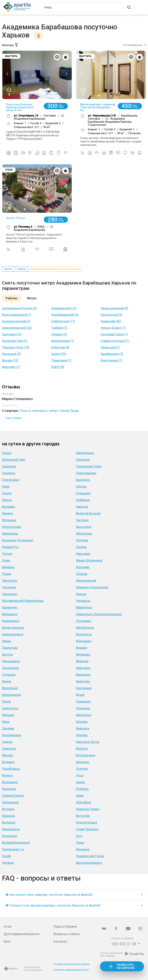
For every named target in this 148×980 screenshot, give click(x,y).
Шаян (80, 796)
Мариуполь (84, 607)
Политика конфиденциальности (71, 970)
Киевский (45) (111, 321)
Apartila (8, 269)
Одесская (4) (60, 347)
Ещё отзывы (14, 418)
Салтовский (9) (111, 315)
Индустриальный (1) (17, 315)
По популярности (133, 45)
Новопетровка (86, 822)
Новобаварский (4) (65, 315)
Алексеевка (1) (111, 360)
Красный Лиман (88, 809)
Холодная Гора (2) (15, 341)
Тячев (80, 843)
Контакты (60, 942)
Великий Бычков (88, 513)
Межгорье (84, 715)
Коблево (82, 789)
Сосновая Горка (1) (114, 334)
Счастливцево (86, 473)
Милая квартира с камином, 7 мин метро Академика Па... (98, 107)
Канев (80, 782)
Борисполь (84, 634)
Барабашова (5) (112, 354)
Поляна (81, 547)
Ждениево (84, 641)
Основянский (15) (64, 308)
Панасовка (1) (61, 360)
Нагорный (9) (11, 354)
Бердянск (83, 480)
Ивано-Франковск (89, 560)
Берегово (83, 681)
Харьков (21, 269)
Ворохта (82, 749)
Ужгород (82, 520)
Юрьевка (83, 849)
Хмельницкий (86, 581)
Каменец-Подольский (92, 587)
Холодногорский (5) (16, 321)
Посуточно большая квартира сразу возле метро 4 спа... (20, 107)
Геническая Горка (89, 466)
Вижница (82, 728)
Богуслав (83, 816)
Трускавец (84, 621)
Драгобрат (84, 802)
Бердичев (83, 675)
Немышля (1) (110, 347)
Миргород (83, 668)
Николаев (83, 554)
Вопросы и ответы (67, 934)
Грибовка (83, 500)
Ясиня (80, 695)
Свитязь (82, 735)
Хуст (79, 836)
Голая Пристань (87, 829)
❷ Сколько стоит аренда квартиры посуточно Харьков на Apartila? (53, 905)
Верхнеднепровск (89, 863)
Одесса (81, 487)
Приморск (83, 702)
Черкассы (83, 601)
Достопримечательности (22, 934)
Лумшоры (83, 493)
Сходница (83, 708)
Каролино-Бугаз (88, 742)
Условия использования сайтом (72, 964)
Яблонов (82, 661)
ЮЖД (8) (58, 367)
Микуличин (84, 534)
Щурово (82, 722)
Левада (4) (59, 334)
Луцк (80, 775)
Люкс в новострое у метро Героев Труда (49, 411)
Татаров (82, 574)
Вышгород (84, 527)
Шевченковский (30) (17, 328)
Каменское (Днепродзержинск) (99, 614)
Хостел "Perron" (16, 218)
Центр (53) (59, 354)
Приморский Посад (90, 856)
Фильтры (10, 45)
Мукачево (83, 655)
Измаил (82, 648)
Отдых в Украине (65, 927)
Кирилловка (85, 453)
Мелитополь (85, 628)
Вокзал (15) (10, 360)
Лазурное (83, 460)
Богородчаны (86, 755)
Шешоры (83, 762)
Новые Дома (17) (113, 328)
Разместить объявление (126, 966)
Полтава (82, 540)
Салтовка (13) (12, 334)
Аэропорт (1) (11, 367)
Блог (7, 942)
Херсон (81, 594)
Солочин (82, 769)
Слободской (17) (63, 321)
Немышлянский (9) (114, 308)
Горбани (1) (59, 328)
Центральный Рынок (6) (19, 308)
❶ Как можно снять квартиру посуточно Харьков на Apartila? (49, 895)
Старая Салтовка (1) (115, 341)
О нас (8, 927)
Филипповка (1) (63, 341)
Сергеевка (84, 688)
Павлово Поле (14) (16, 347)
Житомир (83, 567)
